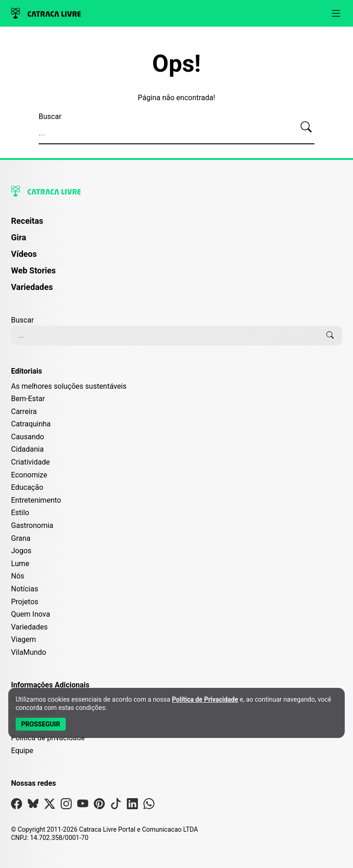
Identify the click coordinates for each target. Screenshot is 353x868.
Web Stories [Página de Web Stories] (33, 270)
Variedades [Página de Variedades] (32, 287)
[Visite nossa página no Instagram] (66, 806)
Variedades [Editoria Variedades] (29, 627)
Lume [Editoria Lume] (20, 564)
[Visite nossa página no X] (50, 806)
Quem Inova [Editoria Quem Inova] (31, 614)
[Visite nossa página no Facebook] (17, 806)
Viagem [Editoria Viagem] (23, 639)
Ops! (176, 64)
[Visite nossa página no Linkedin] (132, 806)
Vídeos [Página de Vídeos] (24, 254)
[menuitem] (176, 225)
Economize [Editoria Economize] (29, 475)
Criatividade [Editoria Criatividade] (30, 462)
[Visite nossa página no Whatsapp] (149, 806)
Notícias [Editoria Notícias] (25, 589)
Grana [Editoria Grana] (21, 538)
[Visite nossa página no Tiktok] (116, 806)
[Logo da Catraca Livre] (46, 13)
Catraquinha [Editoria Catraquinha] (31, 424)
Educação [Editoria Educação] (27, 487)
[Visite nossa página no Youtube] (83, 806)
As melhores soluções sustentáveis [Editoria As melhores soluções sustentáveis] (69, 386)
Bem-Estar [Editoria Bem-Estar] (28, 399)
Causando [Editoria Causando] (28, 437)
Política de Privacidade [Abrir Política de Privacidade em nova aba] (205, 699)
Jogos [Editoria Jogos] (21, 551)
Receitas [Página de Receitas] (27, 221)
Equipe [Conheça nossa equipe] (22, 751)
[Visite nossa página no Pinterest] (99, 806)
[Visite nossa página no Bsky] (33, 806)
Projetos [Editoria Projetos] (25, 602)
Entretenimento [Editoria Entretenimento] (36, 500)
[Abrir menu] (336, 13)
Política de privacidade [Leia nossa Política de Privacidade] (48, 738)
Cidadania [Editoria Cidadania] (27, 449)
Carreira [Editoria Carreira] (24, 411)
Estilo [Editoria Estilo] (20, 513)
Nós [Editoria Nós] (18, 576)
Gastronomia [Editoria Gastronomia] (32, 525)
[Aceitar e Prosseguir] (41, 724)
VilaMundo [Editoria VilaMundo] (28, 652)
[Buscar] (306, 127)
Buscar (50, 116)
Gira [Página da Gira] (19, 237)
